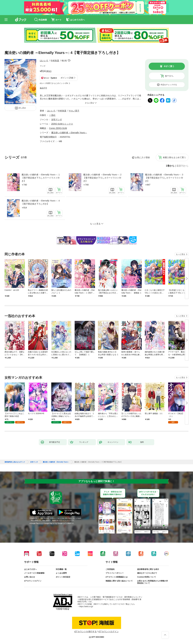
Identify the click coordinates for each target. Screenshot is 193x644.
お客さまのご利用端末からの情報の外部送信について (153, 582)
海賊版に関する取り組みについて (119, 581)
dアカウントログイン (33, 581)
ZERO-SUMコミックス (62, 124)
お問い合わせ (30, 577)
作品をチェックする (169, 85)
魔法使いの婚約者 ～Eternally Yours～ (69, 133)
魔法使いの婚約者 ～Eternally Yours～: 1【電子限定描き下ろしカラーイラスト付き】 (41, 178)
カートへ (169, 76)
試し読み (22, 108)
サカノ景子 (74, 111)
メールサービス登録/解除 (34, 573)
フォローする (69, 61)
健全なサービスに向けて (147, 573)
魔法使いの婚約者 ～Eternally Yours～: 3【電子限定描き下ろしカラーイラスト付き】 (164, 178)
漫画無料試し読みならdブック (15, 462)
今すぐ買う (169, 66)
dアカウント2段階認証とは (117, 577)
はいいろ (44, 61)
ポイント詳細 (67, 78)
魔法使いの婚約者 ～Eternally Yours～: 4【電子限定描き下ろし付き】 (41, 202)
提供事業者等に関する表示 (148, 569)
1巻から (170, 166)
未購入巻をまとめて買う (174, 157)
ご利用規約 (110, 569)
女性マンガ (57, 119)
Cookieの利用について (147, 577)
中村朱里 (55, 61)
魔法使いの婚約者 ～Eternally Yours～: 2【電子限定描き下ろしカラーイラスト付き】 (102, 178)
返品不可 (43, 88)
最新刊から (182, 166)
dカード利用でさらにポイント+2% (54, 83)
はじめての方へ (30, 569)
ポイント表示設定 (63, 577)
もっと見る (180, 254)
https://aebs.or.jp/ (86, 606)
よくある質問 (61, 573)
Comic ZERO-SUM (58, 128)
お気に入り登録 (142, 157)
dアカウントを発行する (85, 631)
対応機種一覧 (61, 569)
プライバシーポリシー (115, 573)
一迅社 (52, 115)
